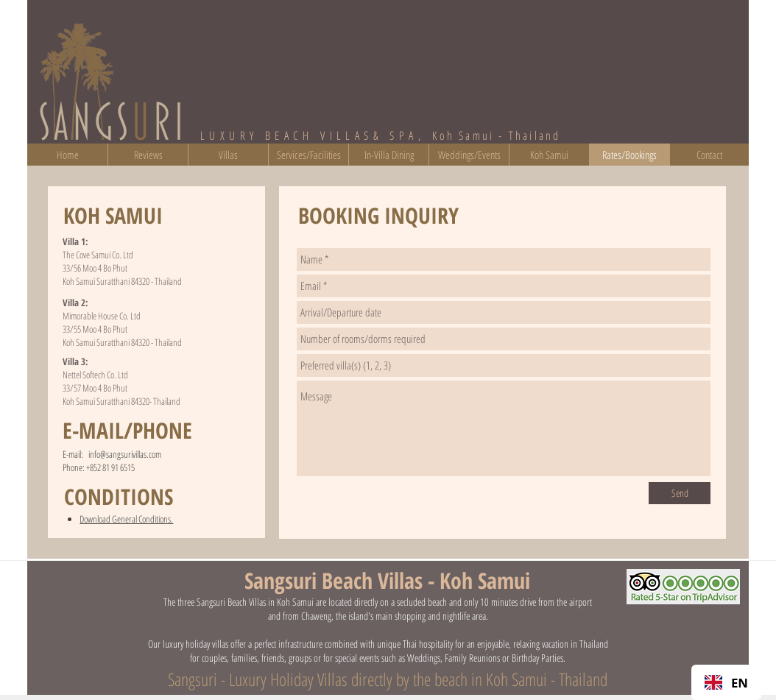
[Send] (680, 493)
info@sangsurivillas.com (125, 454)
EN (726, 683)
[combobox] (726, 682)
